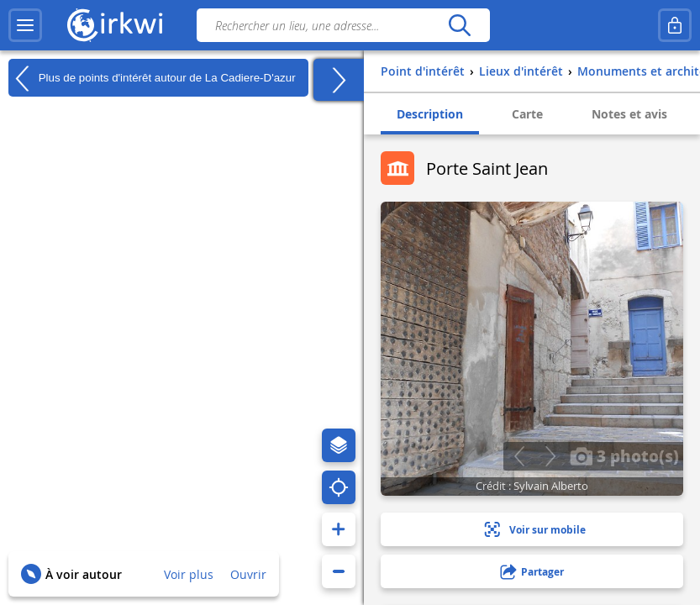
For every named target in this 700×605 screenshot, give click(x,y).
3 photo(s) (624, 455)
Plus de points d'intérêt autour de (152, 78)
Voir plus (189, 574)
